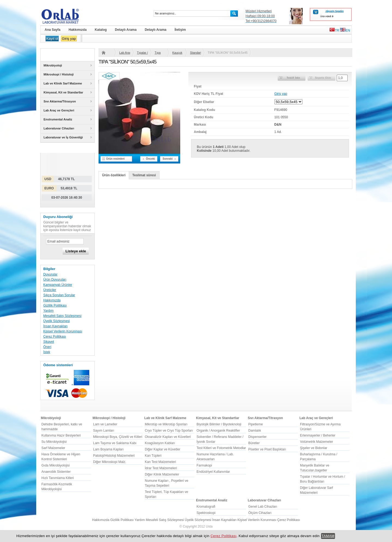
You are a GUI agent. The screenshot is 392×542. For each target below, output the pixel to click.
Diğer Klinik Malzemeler (162, 474)
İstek (47, 352)
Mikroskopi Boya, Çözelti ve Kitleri (118, 437)
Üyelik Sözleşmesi (56, 321)
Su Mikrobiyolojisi (54, 442)
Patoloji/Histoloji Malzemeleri (114, 456)
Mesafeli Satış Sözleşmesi (62, 316)
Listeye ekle (76, 251)
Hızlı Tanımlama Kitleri (58, 478)
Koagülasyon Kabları (160, 443)
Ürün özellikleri (114, 175)
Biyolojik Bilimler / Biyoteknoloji (219, 424)
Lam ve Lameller (105, 424)
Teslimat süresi (144, 175)
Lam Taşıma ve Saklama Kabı (115, 443)
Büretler (254, 443)
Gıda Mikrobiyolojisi (56, 465)
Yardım (48, 311)
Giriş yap (69, 39)
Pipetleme (255, 424)
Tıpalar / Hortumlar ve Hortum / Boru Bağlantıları (142, 53)
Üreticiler (50, 290)
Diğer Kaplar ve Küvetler (163, 449)
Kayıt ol (52, 39)
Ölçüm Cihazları (260, 513)
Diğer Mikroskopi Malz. (110, 462)
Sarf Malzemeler (53, 448)
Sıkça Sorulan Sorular (59, 295)
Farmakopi (204, 465)
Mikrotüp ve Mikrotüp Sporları (166, 424)
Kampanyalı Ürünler (58, 285)
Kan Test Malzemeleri (160, 462)
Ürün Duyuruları (55, 280)
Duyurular (50, 274)
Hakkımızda (52, 300)
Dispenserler (257, 437)
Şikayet (49, 342)
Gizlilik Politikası (55, 305)
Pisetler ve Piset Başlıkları (267, 449)
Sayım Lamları (104, 431)
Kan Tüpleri (153, 456)
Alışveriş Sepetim (334, 11)
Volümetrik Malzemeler (316, 442)
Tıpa (158, 53)
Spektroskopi (206, 513)
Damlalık (255, 431)
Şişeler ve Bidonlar (314, 448)
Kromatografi (206, 507)
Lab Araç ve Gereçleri (125, 53)
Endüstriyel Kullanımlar (213, 472)
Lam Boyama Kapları (108, 449)
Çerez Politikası (55, 337)
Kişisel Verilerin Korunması (63, 331)
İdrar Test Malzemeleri (161, 468)
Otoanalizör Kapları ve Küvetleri (168, 437)
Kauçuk (177, 53)
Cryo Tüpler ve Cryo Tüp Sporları (169, 431)
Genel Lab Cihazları (263, 507)
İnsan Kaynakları (55, 326)
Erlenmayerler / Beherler (318, 435)
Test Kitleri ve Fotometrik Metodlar (221, 448)
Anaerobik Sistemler (56, 472)
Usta (209, 526)
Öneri (47, 347)
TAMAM (328, 536)
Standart (195, 53)
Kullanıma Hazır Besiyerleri (61, 435)
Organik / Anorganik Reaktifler (218, 431)
